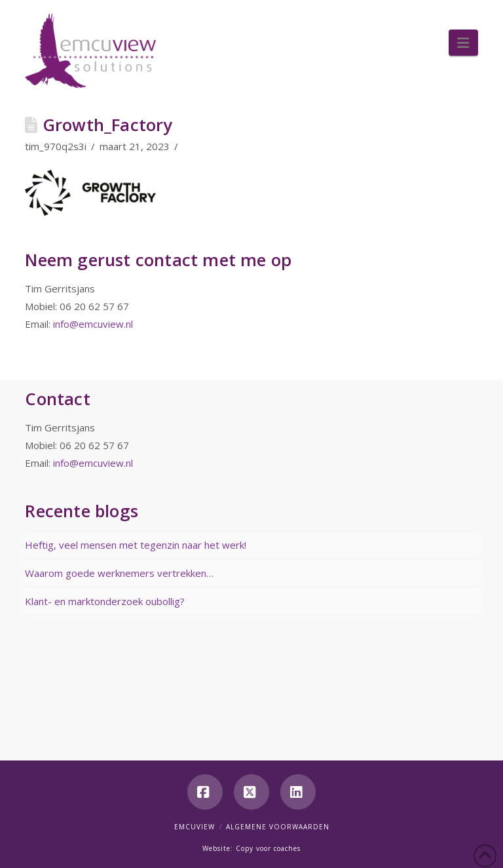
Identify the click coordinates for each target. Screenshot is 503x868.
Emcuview (195, 827)
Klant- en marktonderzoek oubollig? (105, 601)
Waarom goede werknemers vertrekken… (119, 573)
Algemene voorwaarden (278, 827)
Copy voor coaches (268, 848)
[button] (463, 43)
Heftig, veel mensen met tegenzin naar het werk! (136, 545)
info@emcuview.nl (93, 324)
